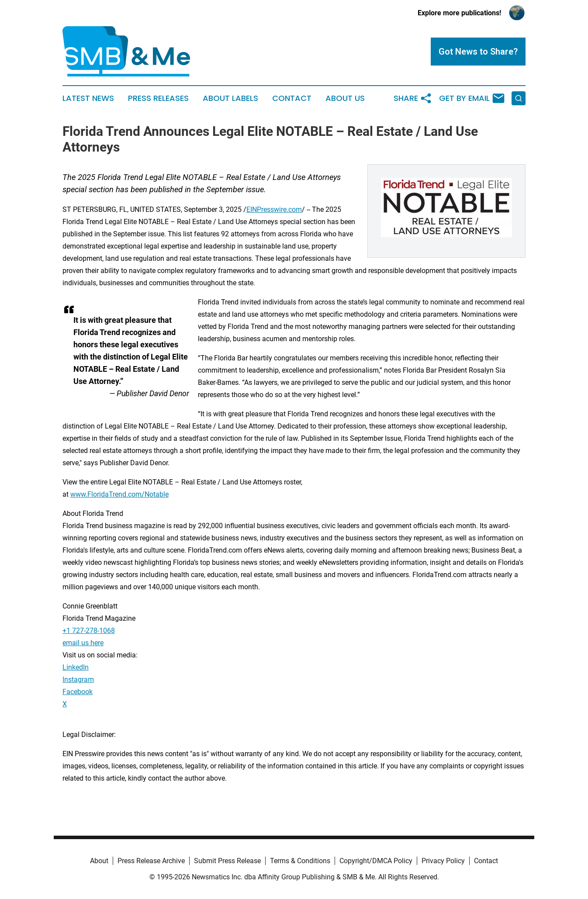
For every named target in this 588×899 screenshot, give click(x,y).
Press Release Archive (151, 861)
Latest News (88, 98)
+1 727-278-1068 (89, 631)
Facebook (78, 692)
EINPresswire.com (274, 209)
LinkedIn (76, 667)
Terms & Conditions (300, 861)
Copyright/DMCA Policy (376, 861)
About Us (345, 98)
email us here (83, 643)
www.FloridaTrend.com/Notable (119, 494)
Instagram (78, 679)
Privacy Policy (443, 861)
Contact (292, 98)
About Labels (230, 98)
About (99, 861)
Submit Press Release (227, 861)
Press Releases (158, 98)
